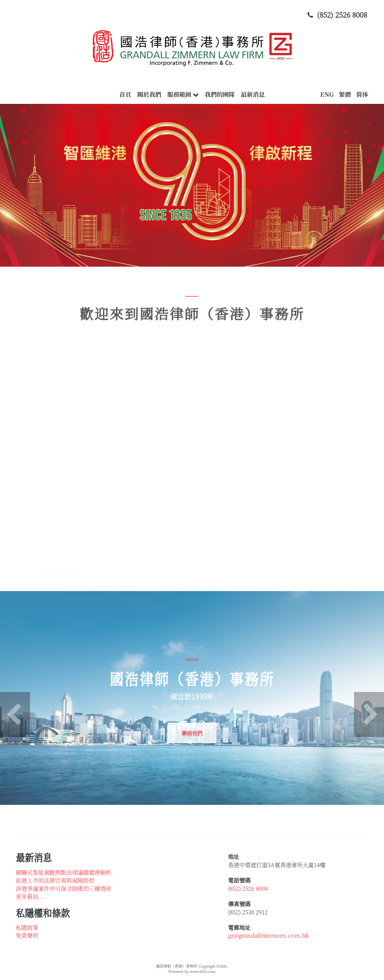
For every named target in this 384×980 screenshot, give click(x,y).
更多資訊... (30, 896)
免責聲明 (27, 935)
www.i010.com (202, 971)
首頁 (125, 94)
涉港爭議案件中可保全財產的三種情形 (64, 888)
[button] (15, 714)
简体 (362, 94)
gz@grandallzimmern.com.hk (268, 935)
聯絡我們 (192, 733)
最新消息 (253, 94)
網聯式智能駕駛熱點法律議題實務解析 (64, 872)
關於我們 (149, 94)
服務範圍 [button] (183, 94)
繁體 (345, 94)
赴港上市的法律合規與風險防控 (55, 880)
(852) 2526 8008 (248, 888)
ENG (327, 94)
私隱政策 (27, 927)
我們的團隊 (220, 94)
